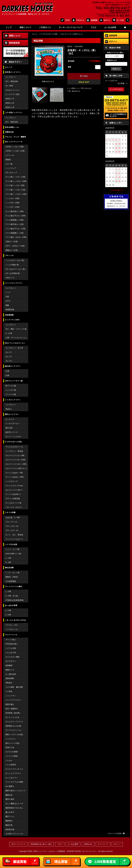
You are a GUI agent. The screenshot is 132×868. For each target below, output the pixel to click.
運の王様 (9, 428)
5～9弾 (8, 562)
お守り (8, 301)
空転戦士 (9, 683)
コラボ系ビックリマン (14, 113)
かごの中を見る (116, 89)
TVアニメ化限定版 (13, 499)
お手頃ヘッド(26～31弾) (15, 151)
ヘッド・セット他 (12, 573)
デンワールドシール (13, 730)
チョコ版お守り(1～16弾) (16, 216)
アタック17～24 (12, 530)
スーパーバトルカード (14, 539)
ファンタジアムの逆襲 (14, 782)
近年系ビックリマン (13, 72)
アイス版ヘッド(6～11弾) (16, 190)
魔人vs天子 (10, 812)
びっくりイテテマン (13, 773)
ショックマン (11, 696)
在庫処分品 (9, 132)
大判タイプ (10, 278)
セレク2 (9, 357)
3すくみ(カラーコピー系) (15, 269)
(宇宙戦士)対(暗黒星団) (15, 600)
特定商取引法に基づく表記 (41, 844)
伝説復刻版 (9, 315)
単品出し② (10, 103)
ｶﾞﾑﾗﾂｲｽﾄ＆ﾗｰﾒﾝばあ (13, 442)
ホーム (35, 34)
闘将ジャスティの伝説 (14, 734)
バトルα (9, 760)
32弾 (7, 375)
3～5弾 (8, 615)
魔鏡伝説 (9, 795)
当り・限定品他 (12, 81)
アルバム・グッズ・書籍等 (16, 137)
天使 (7, 297)
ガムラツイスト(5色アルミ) (16, 468)
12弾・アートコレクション (16, 338)
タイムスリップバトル (14, 722)
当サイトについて (18, 844)
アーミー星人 (11, 640)
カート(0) (118, 20)
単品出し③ (10, 107)
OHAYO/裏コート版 (13, 554)
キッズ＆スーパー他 (13, 503)
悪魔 (7, 305)
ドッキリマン (11, 739)
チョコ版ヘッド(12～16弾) (16, 181)
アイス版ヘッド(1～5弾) (15, 185)
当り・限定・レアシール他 (16, 329)
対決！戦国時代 (12, 709)
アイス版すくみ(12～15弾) (16, 237)
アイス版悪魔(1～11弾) (15, 233)
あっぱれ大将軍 (11, 605)
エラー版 (9, 164)
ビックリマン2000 (12, 320)
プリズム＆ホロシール (14, 447)
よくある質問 (73, 844)
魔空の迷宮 (10, 799)
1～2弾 (8, 610)
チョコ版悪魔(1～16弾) (15, 220)
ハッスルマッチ (12, 481)
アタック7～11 (11, 522)
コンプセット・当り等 (14, 348)
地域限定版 (10, 310)
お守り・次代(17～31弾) (15, 246)
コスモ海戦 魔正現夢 (14, 687)
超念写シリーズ (12, 432)
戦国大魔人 (10, 704)
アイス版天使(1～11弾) (15, 224)
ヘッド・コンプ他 (12, 549)
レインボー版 (11, 390)
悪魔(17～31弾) (12, 250)
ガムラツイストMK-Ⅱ (14, 490)
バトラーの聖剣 (12, 756)
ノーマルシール (12, 629)
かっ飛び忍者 (11, 674)
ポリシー (117, 844)
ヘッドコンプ (11, 168)
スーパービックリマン (14, 283)
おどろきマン (11, 661)
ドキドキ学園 (10, 512)
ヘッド (8, 292)
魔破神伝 (9, 821)
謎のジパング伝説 (12, 743)
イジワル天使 (11, 648)
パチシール (9, 255)
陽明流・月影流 (12, 577)
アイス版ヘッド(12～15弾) (16, 194)
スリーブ (9, 67)
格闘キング (10, 670)
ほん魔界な (10, 786)
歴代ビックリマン (12, 414)
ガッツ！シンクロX (13, 437)
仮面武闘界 (10, 678)
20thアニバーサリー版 (14, 381)
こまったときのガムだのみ (16, 620)
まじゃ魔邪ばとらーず (14, 804)
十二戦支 (9, 691)
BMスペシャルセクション (15, 343)
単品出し (9, 409)
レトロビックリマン (13, 400)
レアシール (10, 155)
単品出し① (10, 99)
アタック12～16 (12, 526)
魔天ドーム (10, 816)
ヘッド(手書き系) (12, 265)
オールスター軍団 (12, 657)
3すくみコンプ (11, 172)
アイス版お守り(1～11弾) (16, 229)
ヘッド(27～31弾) (12, 207)
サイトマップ (103, 844)
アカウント (78, 20)
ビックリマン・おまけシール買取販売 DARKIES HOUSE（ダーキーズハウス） (67, 851)
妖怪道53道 (10, 829)
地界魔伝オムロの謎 (13, 726)
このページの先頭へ (116, 833)
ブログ (65, 20)
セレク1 (9, 352)
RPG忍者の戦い (12, 644)
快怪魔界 (9, 665)
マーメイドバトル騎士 (14, 586)
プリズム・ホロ (12, 625)
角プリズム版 (11, 386)
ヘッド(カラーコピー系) (15, 260)
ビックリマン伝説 (12, 94)
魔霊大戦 (9, 825)
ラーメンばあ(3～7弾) (14, 473)
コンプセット (11, 77)
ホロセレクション (12, 90)
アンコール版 (11, 394)
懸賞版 (8, 160)
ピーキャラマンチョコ (14, 769)
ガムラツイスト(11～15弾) (16, 464)
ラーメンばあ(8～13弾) (15, 477)
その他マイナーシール (14, 834)
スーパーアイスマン (13, 700)
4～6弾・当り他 (12, 596)
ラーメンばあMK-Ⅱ (13, 494)
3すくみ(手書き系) (13, 273)
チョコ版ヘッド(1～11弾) (16, 177)
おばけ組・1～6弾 (13, 517)
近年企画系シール (12, 127)
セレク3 (9, 361)
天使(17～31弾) (12, 242)
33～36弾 (9, 86)
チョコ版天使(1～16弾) (15, 211)
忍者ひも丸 (10, 747)
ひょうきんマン (12, 778)
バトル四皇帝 (11, 765)
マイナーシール (11, 635)
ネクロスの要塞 (12, 752)
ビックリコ (10, 419)
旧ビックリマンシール (14, 142)
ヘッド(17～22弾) (12, 198)
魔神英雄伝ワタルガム (14, 808)
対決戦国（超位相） (13, 713)
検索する (116, 69)
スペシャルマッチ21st (14, 486)
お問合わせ (88, 844)
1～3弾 (8, 591)
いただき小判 (11, 653)
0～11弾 (9, 333)
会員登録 (92, 20)
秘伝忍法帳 (9, 568)
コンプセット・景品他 (14, 451)
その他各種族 (11, 581)
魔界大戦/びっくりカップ (15, 791)
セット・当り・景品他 (14, 535)
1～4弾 (8, 558)
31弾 (7, 371)
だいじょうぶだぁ (12, 717)
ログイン (105, 20)
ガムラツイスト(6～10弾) (16, 460)
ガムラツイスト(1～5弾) (15, 455)
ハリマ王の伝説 (11, 544)
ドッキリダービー (12, 424)
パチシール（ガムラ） (14, 507)
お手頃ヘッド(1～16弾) (15, 147)
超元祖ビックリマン (13, 366)
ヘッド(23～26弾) (12, 203)
